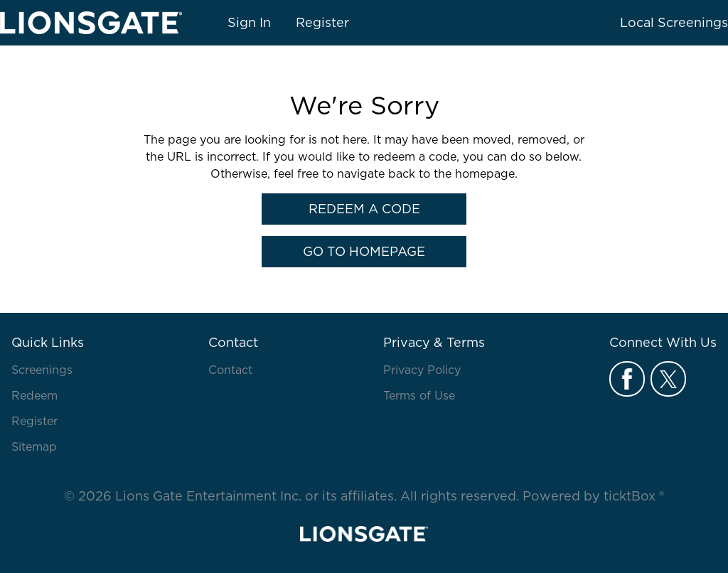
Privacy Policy (422, 370)
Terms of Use (419, 395)
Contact (230, 370)
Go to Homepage (364, 251)
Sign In (249, 22)
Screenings (42, 370)
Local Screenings (674, 22)
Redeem (34, 395)
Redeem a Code (364, 209)
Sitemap (34, 446)
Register (322, 22)
